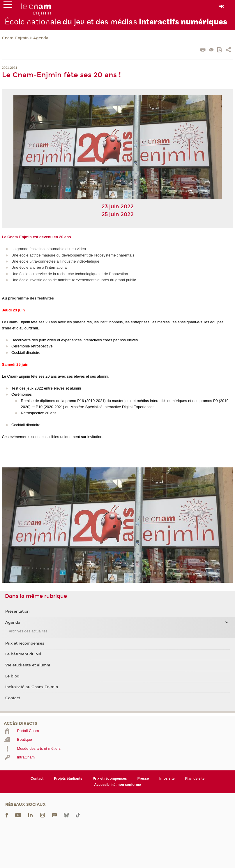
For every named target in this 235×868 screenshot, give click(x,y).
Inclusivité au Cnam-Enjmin (32, 687)
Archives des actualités (28, 631)
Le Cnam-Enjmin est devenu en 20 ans (37, 237)
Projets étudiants (68, 779)
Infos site (167, 779)
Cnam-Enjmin (15, 38)
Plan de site (195, 779)
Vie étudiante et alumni (28, 665)
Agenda (41, 38)
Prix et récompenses (25, 643)
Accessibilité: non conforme (117, 785)
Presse (143, 779)
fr (221, 6)
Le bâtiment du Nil (23, 654)
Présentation (17, 611)
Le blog (12, 676)
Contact (13, 698)
